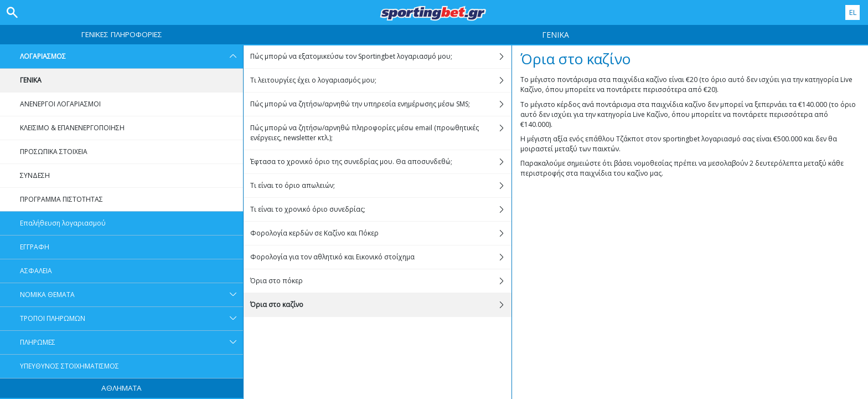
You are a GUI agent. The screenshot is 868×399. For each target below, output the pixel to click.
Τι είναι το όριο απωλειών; (381, 186)
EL (853, 12)
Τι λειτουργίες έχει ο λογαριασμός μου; (381, 80)
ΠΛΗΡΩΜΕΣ (131, 342)
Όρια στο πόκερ (381, 281)
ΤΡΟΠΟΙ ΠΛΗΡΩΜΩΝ (131, 319)
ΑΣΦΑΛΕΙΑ (36, 271)
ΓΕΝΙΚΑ (31, 80)
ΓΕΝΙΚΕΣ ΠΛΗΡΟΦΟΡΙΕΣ (122, 34)
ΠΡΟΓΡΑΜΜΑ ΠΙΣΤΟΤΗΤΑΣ (61, 199)
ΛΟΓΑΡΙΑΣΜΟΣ (131, 57)
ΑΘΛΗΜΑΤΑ (122, 388)
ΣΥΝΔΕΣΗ (35, 175)
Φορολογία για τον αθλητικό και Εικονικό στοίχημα (381, 257)
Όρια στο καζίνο (381, 305)
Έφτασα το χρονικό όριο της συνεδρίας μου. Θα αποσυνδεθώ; (381, 162)
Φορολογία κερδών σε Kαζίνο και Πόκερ (381, 233)
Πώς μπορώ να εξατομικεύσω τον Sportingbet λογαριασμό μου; (381, 57)
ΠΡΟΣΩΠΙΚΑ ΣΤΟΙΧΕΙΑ (54, 152)
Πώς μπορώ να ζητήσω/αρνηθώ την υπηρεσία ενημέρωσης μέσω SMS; (381, 104)
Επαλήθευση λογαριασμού (63, 223)
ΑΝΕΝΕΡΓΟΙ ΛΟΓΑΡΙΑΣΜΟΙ (60, 104)
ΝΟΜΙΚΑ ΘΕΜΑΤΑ (131, 295)
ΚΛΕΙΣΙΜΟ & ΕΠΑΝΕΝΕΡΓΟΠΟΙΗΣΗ (72, 128)
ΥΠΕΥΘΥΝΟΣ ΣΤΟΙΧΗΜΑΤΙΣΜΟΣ (69, 366)
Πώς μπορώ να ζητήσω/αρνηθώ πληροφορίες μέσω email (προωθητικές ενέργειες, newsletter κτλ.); (381, 133)
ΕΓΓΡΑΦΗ (35, 247)
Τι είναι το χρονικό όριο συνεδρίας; (381, 209)
